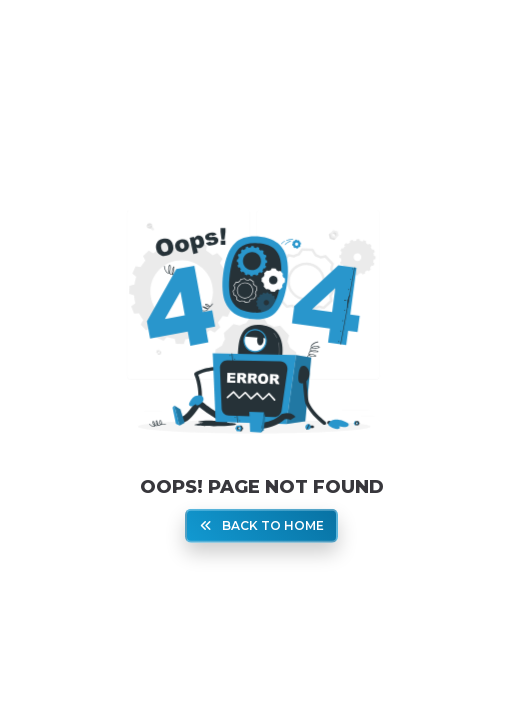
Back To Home (262, 525)
